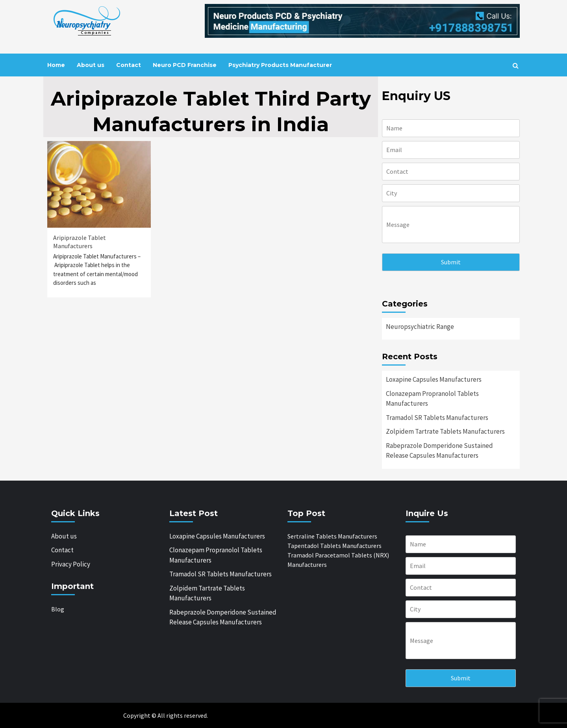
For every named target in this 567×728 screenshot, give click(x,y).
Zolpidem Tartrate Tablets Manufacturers (445, 431)
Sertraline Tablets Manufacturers (332, 536)
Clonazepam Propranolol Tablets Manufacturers (432, 399)
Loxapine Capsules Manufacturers (434, 379)
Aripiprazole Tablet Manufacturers (80, 242)
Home (56, 65)
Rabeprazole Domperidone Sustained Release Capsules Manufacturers (439, 451)
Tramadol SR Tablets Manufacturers (437, 418)
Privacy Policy (71, 564)
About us (91, 65)
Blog (58, 609)
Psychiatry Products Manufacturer (280, 65)
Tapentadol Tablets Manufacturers (334, 546)
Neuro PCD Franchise (185, 65)
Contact (129, 65)
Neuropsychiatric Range (420, 327)
